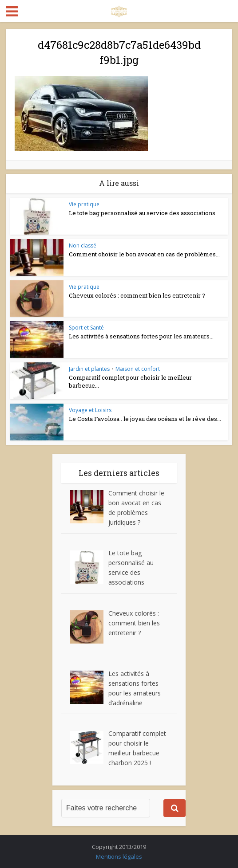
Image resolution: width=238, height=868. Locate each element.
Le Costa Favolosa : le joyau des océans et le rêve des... (145, 419)
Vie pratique (84, 204)
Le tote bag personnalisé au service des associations (142, 213)
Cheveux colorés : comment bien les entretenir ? (137, 295)
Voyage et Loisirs (90, 410)
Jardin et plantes (89, 369)
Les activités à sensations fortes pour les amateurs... (141, 336)
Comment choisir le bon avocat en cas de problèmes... (144, 254)
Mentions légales (119, 856)
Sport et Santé (86, 328)
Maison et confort (138, 369)
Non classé (83, 245)
